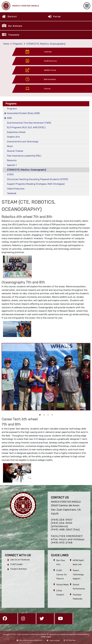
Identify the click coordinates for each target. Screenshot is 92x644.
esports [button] (48, 415)
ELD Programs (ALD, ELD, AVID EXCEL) (26, 127)
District (12, 17)
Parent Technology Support (78, 575)
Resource (12, 160)
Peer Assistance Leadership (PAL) (24, 156)
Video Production (16, 189)
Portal (57, 17)
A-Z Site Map (70, 640)
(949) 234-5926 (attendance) (62, 525)
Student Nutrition (19, 569)
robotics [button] (44, 415)
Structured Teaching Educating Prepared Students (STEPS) (38, 179)
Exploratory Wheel (16, 132)
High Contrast (55, 641)
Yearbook (12, 193)
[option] (46, 377)
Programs (18, 44)
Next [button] (87, 377)
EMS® (43, 637)
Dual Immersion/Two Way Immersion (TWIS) (29, 123)
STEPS (10, 175)
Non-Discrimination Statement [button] (31, 640)
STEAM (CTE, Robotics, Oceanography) (46, 44)
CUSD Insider (16, 564)
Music (10, 146)
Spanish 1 (12, 165)
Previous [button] (5, 377)
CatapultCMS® (82, 634)
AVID (9, 118)
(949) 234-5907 (62, 520)
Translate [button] (14, 35)
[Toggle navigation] (87, 6)
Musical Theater (15, 151)
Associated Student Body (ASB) (23, 113)
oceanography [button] (40, 415)
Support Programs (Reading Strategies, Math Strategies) (36, 184)
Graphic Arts (13, 137)
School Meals (62, 585)
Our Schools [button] (15, 26)
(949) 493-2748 (62, 543)
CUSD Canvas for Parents (62, 575)
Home (6, 44)
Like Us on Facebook (20, 560)
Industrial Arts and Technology (23, 142)
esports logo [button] (52, 415)
